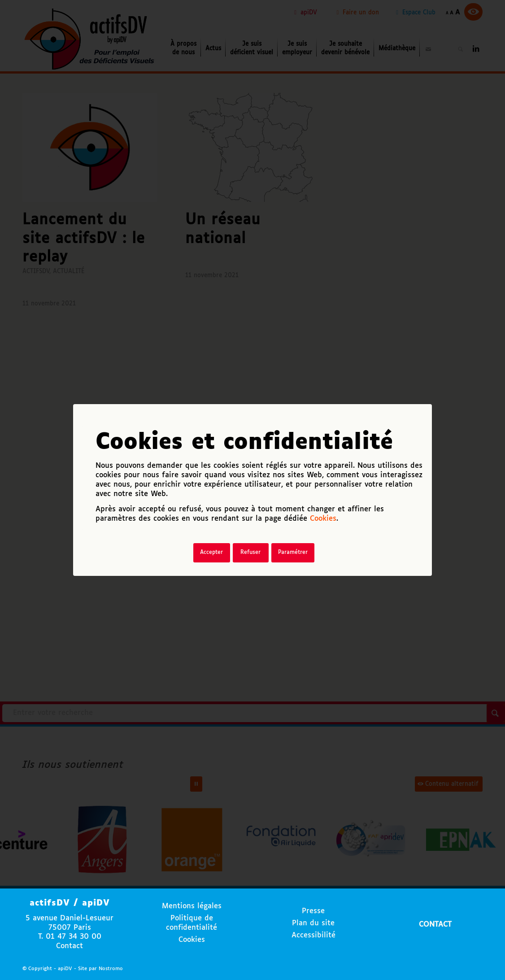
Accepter (211, 553)
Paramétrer (293, 553)
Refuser (250, 553)
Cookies (323, 519)
